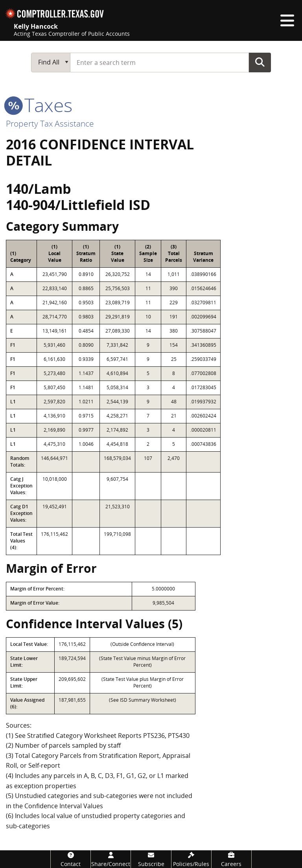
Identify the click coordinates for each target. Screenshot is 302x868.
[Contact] (71, 859)
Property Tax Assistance (50, 123)
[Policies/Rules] (191, 859)
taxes (39, 105)
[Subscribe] (151, 859)
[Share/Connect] (111, 859)
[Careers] (231, 859)
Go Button (260, 62)
